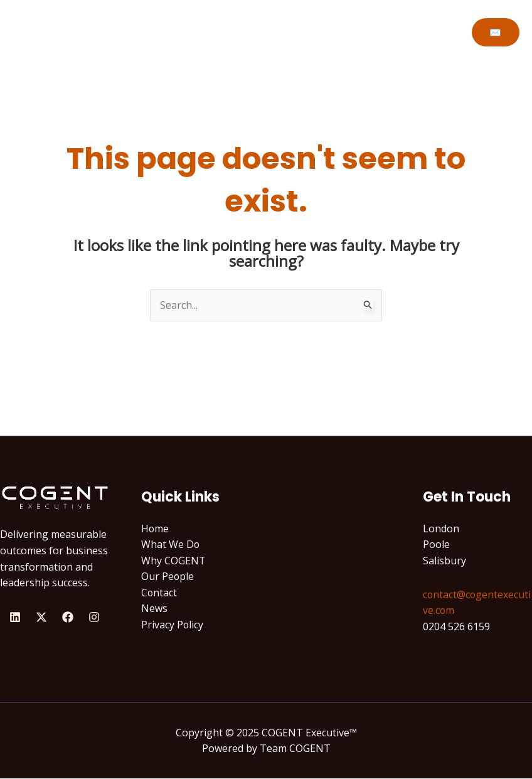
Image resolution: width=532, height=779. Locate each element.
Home (81, 32)
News (154, 609)
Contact (159, 593)
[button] (496, 32)
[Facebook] (68, 618)
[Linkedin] (15, 618)
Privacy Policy (173, 625)
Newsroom (423, 32)
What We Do (145, 32)
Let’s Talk (354, 32)
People (295, 32)
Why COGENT (227, 32)
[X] (41, 618)
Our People (168, 577)
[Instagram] (94, 618)
